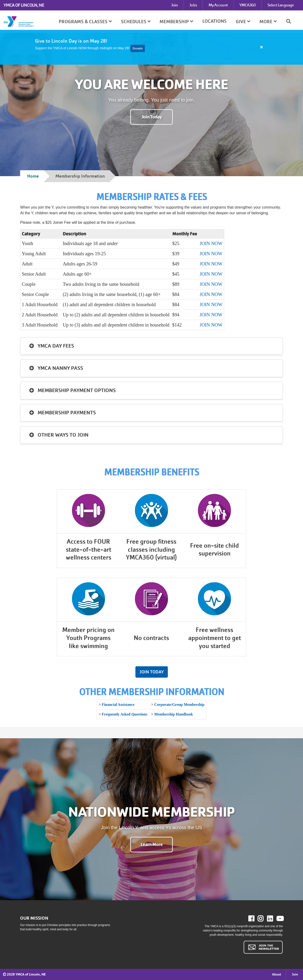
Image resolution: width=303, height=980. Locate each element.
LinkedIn (273, 919)
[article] (151, 47)
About (276, 974)
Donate (138, 48)
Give (243, 22)
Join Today (152, 117)
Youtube (280, 919)
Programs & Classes (85, 22)
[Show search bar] (290, 21)
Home (33, 176)
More (268, 22)
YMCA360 (248, 5)
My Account (218, 5)
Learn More (152, 844)
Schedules (136, 22)
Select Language (281, 5)
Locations (214, 21)
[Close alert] (262, 47)
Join (174, 5)
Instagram (264, 919)
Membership (176, 22)
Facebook (255, 919)
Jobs (193, 5)
